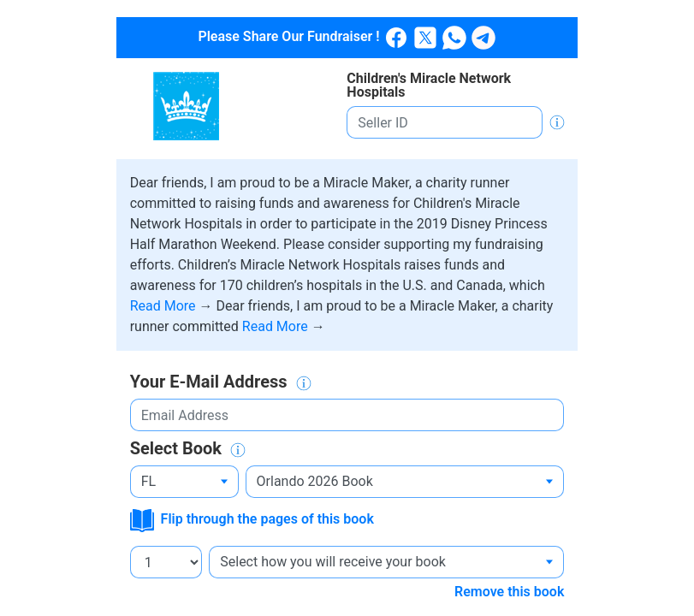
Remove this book (509, 592)
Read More (165, 306)
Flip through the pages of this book (252, 519)
